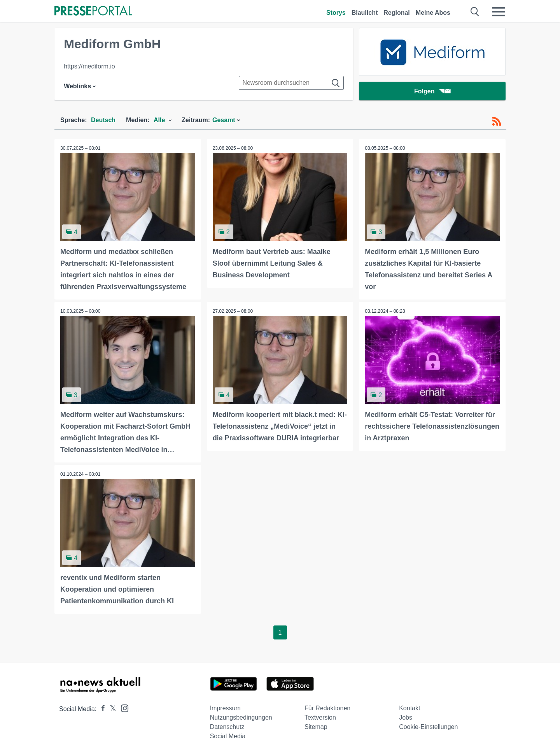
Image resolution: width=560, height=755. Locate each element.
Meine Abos (433, 13)
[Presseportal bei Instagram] (122, 708)
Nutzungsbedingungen (241, 717)
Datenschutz (227, 727)
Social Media (228, 736)
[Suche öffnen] (475, 12)
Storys (336, 13)
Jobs (406, 717)
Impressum (225, 708)
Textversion (320, 717)
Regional (397, 13)
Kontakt (409, 708)
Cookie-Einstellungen (428, 727)
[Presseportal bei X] (111, 709)
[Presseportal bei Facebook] (101, 709)
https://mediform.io (89, 66)
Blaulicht (365, 13)
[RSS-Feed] (497, 121)
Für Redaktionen (327, 708)
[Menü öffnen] (499, 12)
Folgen (432, 91)
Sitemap (316, 727)
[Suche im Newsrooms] (291, 83)
